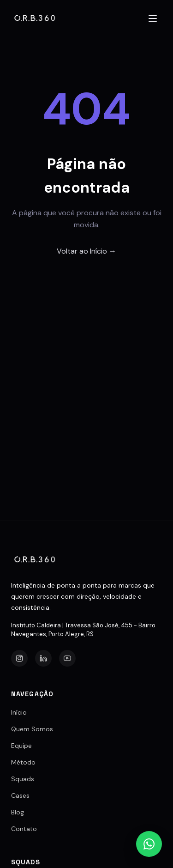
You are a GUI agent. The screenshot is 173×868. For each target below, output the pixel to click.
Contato (24, 829)
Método (23, 762)
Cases (20, 795)
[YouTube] (67, 658)
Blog (18, 812)
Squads (23, 779)
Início (19, 712)
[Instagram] (19, 658)
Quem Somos (32, 729)
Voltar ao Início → (86, 251)
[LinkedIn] (43, 658)
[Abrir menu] (153, 18)
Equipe (21, 746)
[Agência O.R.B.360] (35, 18)
